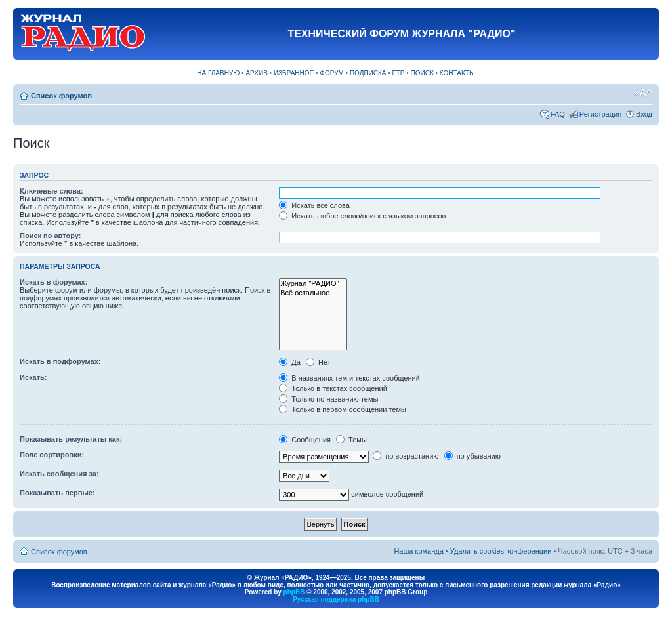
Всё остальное (313, 293)
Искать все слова (314, 205)
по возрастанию (406, 456)
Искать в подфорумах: (60, 361)
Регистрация (600, 114)
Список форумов (61, 96)
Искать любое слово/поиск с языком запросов (362, 216)
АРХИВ (256, 73)
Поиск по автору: (50, 236)
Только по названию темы (328, 399)
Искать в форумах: (53, 282)
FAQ (558, 114)
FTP (399, 73)
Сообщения (305, 440)
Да (290, 362)
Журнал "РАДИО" (313, 284)
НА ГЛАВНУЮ (218, 73)
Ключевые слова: (52, 191)
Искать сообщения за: (59, 474)
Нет (318, 362)
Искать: (33, 377)
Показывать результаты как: (71, 439)
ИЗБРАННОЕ (294, 73)
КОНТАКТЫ (457, 73)
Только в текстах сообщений (333, 388)
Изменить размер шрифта (643, 93)
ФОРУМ (332, 73)
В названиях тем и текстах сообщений (349, 378)
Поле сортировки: (52, 455)
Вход (644, 114)
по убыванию (472, 456)
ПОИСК (422, 73)
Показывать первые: (57, 493)
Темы (351, 440)
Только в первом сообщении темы (343, 409)
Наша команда (418, 551)
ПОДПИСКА (368, 73)
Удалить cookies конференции (501, 551)
